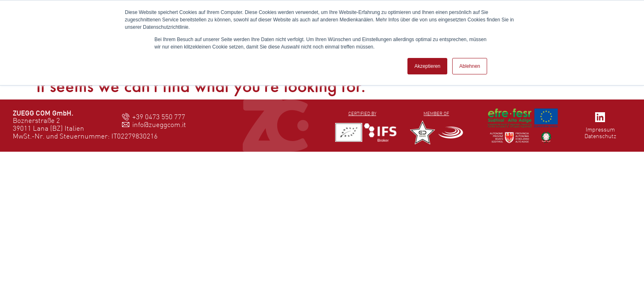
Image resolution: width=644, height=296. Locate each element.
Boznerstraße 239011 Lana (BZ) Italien (48, 124)
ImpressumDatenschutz (600, 133)
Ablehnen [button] (470, 66)
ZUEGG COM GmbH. (43, 113)
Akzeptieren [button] (427, 66)
